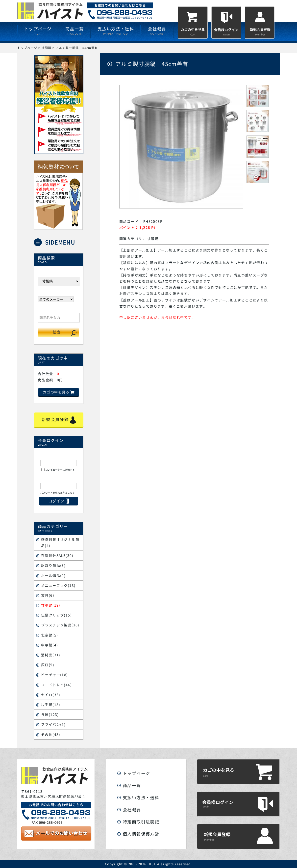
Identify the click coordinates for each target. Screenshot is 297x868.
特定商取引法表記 (141, 822)
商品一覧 (132, 786)
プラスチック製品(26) (60, 625)
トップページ (136, 773)
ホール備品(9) (53, 576)
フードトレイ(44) (56, 685)
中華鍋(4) (49, 645)
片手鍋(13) (51, 705)
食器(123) (50, 715)
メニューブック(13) (58, 585)
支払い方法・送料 (141, 798)
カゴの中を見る (59, 392)
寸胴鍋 (153, 239)
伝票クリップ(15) (56, 615)
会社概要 (132, 810)
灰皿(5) (48, 665)
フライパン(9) (53, 724)
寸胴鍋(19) (51, 605)
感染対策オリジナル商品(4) (60, 543)
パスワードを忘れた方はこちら (58, 493)
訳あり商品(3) (53, 565)
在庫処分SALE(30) (57, 556)
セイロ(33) (51, 695)
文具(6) (48, 595)
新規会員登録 (59, 420)
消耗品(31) (51, 655)
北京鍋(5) (49, 635)
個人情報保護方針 (141, 834)
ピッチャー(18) (55, 675)
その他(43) (51, 735)
